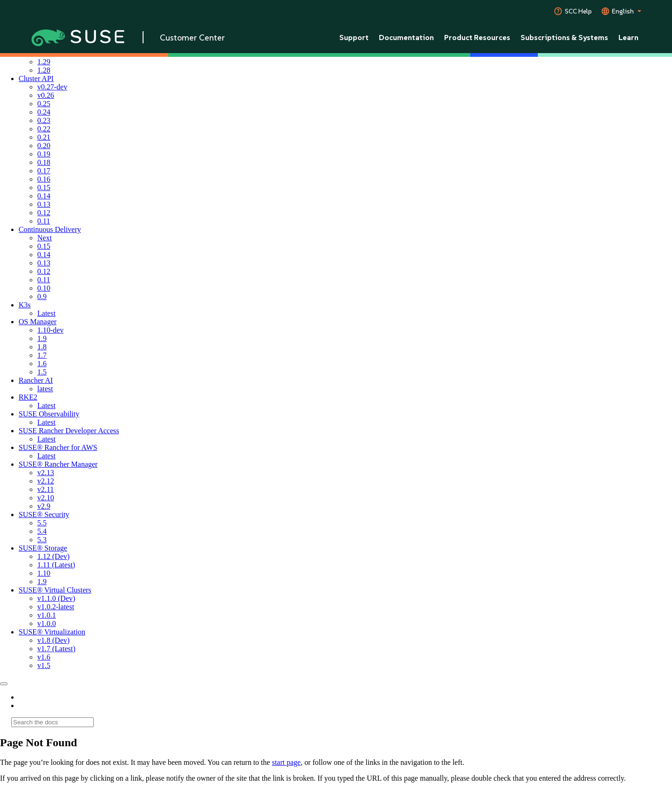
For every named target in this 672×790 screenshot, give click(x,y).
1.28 (44, 70)
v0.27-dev (52, 87)
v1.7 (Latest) (56, 649)
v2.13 (46, 473)
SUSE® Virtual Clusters (55, 590)
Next (45, 238)
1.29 (44, 62)
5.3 (42, 540)
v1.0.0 (47, 623)
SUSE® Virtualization (52, 632)
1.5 (42, 372)
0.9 (42, 296)
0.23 (44, 120)
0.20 (44, 146)
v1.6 (44, 657)
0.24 (44, 112)
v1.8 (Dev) (53, 640)
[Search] (52, 722)
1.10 (44, 573)
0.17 (44, 171)
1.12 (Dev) (53, 556)
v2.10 (46, 498)
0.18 (44, 162)
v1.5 (44, 665)
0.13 (44, 204)
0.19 (44, 154)
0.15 (44, 187)
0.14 (44, 196)
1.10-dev (50, 330)
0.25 (44, 104)
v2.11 (45, 489)
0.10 (44, 288)
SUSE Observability (49, 414)
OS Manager (38, 322)
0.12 (44, 213)
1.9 (42, 338)
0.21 (44, 137)
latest (45, 389)
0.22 (44, 129)
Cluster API (36, 78)
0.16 (44, 179)
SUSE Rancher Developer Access (69, 431)
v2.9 (44, 506)
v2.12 (46, 481)
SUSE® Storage (43, 548)
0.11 (44, 221)
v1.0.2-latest (56, 607)
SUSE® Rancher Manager (58, 464)
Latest (46, 313)
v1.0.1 (47, 615)
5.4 (42, 531)
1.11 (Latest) (56, 565)
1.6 (42, 364)
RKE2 (28, 397)
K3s (25, 305)
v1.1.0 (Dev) (56, 598)
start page (286, 762)
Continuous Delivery (50, 229)
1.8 (42, 347)
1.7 (42, 355)
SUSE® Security (44, 514)
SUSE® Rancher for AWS (58, 447)
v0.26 (46, 95)
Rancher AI (36, 380)
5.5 (42, 523)
